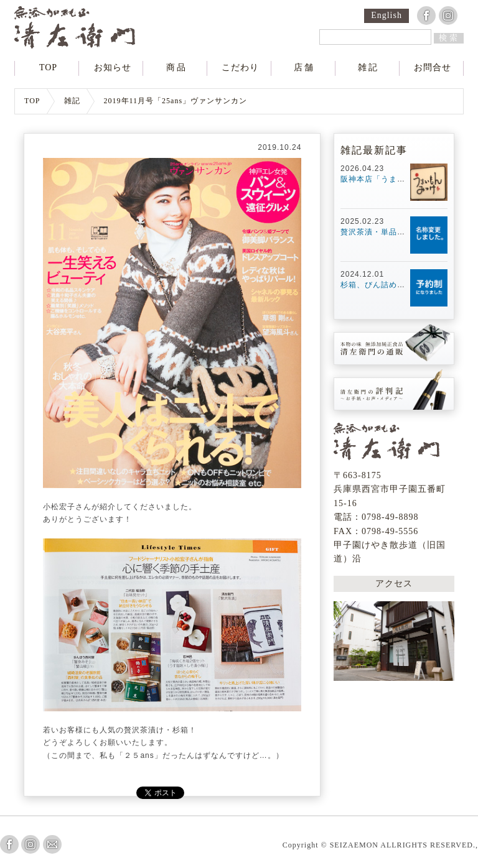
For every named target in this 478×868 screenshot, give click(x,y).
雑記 (368, 68)
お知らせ (113, 68)
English (387, 16)
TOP (48, 68)
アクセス (394, 584)
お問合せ (433, 68)
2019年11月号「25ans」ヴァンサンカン (176, 101)
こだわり (240, 68)
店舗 (304, 68)
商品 (177, 68)
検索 (449, 38)
